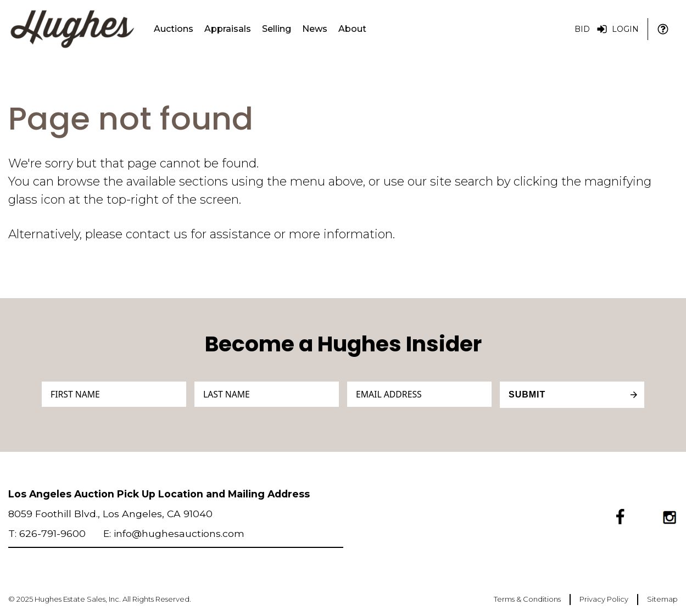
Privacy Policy (604, 599)
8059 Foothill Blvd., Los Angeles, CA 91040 (110, 514)
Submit (527, 394)
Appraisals (228, 29)
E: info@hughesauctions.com (174, 533)
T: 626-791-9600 (47, 533)
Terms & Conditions (527, 599)
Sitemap (662, 599)
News (315, 29)
